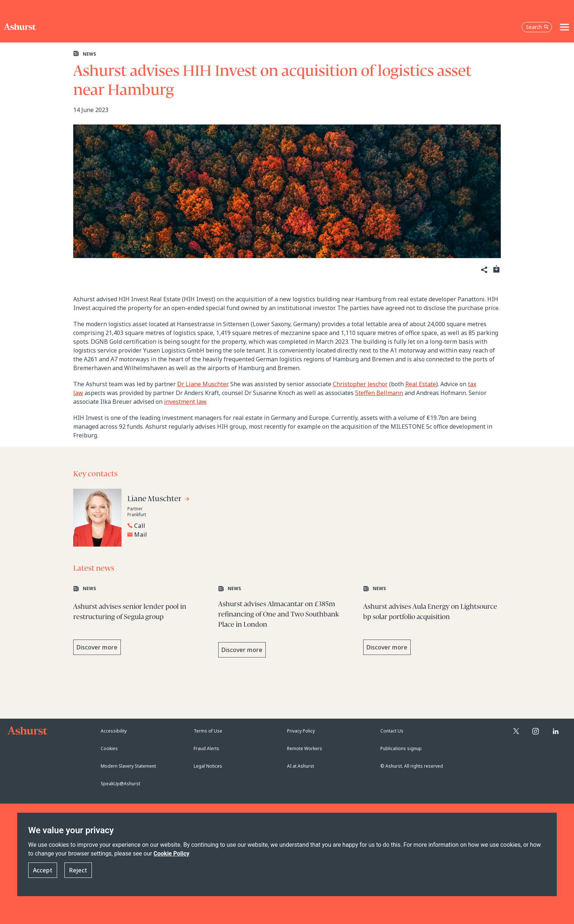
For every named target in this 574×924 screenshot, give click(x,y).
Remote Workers (305, 748)
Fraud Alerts (206, 748)
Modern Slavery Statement (128, 766)
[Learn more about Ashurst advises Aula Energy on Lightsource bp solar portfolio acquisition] (432, 622)
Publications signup (401, 748)
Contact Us (392, 731)
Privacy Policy (301, 731)
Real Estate (421, 384)
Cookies (109, 748)
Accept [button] (43, 870)
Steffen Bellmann (379, 393)
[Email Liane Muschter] (203, 534)
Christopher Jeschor (360, 384)
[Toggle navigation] (564, 27)
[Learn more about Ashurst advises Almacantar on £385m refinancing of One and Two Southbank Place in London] (287, 622)
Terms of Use (208, 731)
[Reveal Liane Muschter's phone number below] (201, 526)
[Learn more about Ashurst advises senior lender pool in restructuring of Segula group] (142, 622)
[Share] (484, 270)
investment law (185, 402)
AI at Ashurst (301, 766)
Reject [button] (78, 870)
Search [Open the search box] (537, 27)
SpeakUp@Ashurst (120, 784)
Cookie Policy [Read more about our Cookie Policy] (171, 854)
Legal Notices (208, 766)
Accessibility (114, 731)
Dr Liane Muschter (202, 384)
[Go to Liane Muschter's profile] (159, 500)
